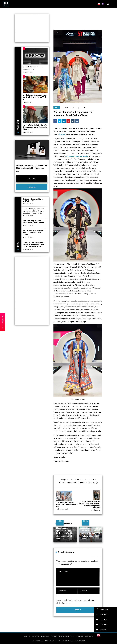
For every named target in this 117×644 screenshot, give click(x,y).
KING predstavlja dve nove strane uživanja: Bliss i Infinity (33, 222)
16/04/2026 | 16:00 (28, 249)
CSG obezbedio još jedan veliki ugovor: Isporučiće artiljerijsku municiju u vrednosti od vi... (34, 211)
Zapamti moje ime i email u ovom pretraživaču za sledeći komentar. (76, 602)
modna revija (85, 482)
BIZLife (67, 108)
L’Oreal (62, 134)
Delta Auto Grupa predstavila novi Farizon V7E (33, 200)
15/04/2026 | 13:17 (28, 72)
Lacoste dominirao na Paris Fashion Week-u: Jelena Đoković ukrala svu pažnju (90, 533)
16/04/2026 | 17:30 (28, 215)
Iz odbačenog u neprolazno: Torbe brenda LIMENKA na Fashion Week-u (35, 97)
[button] (106, 609)
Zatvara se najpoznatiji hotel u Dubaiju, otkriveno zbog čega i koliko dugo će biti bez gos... (34, 244)
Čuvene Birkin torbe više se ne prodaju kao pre (33, 68)
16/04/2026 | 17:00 (28, 225)
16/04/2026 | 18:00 (28, 204)
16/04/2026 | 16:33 (28, 237)
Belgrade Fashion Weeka (77, 156)
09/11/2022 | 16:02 (77, 108)
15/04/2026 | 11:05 (28, 102)
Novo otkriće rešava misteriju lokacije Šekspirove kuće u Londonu (33, 232)
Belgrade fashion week (70, 480)
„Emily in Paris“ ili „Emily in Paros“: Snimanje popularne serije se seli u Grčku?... (35, 127)
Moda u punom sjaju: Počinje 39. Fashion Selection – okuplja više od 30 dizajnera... (65, 533)
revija (96, 482)
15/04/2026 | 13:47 (28, 132)
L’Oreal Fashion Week (68, 482)
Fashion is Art (88, 480)
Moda (57, 108)
